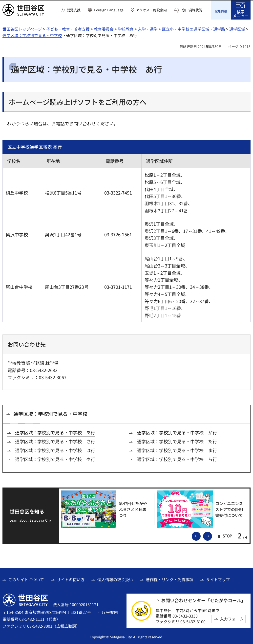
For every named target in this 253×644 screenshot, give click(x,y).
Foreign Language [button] (109, 10)
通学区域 (237, 28)
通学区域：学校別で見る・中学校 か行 (177, 432)
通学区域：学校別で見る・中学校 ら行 (177, 459)
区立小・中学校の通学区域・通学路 (193, 28)
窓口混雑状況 (192, 10)
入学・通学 (148, 28)
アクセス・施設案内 (151, 10)
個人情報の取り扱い (115, 579)
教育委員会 (104, 28)
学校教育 (126, 28)
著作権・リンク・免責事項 (169, 579)
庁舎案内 (110, 612)
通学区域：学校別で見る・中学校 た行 (177, 441)
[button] (71, 10)
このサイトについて (26, 579)
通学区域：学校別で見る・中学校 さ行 (55, 441)
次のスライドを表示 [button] (212, 535)
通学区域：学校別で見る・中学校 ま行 (177, 450)
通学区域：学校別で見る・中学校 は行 (55, 450)
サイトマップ (218, 579)
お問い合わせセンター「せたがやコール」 (203, 600)
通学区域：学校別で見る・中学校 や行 (55, 459)
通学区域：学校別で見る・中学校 (32, 35)
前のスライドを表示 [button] (200, 535)
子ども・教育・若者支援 (68, 28)
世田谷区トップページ (22, 28)
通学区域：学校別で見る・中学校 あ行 (55, 432)
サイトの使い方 (71, 579)
